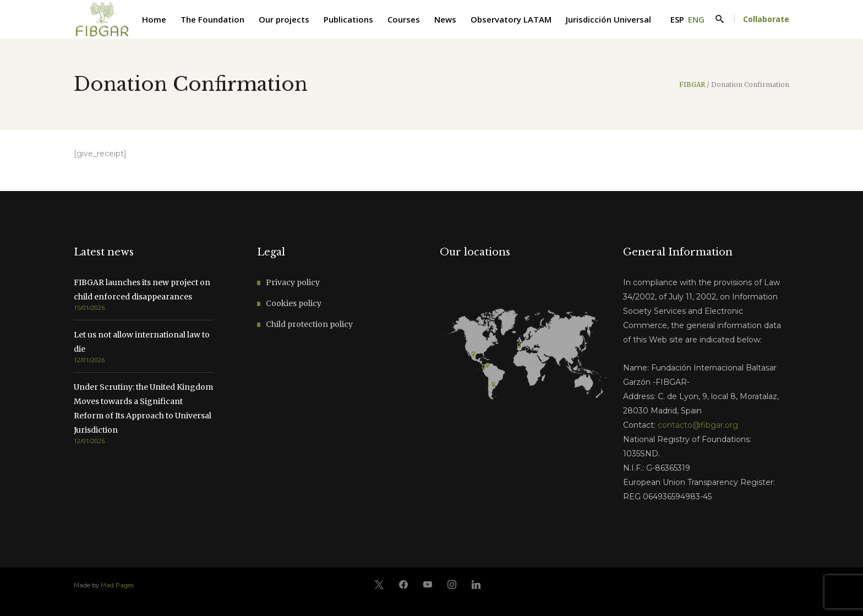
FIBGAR (692, 85)
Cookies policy (294, 303)
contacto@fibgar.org (698, 425)
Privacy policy (293, 282)
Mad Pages (117, 585)
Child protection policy (309, 324)
